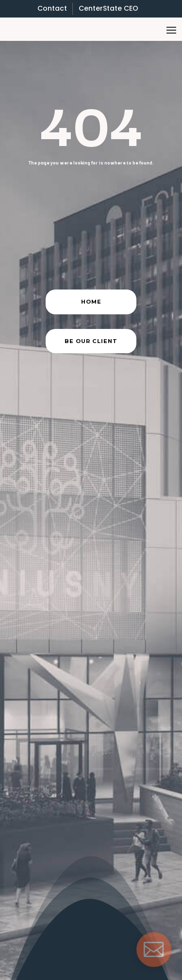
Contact (52, 8)
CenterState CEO (108, 8)
